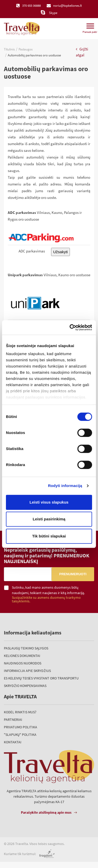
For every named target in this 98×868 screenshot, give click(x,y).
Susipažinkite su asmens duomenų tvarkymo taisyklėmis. (46, 600)
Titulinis (9, 49)
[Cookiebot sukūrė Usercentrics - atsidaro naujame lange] (70, 327)
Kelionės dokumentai (22, 656)
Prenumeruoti (73, 574)
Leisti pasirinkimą (49, 519)
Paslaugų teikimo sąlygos (26, 648)
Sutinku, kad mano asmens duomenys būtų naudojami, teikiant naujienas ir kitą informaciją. (53, 594)
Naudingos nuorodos (23, 663)
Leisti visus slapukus (49, 502)
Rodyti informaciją (65, 486)
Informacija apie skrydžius (27, 671)
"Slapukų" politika (20, 735)
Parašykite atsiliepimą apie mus (46, 812)
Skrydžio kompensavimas (25, 686)
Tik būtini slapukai (49, 536)
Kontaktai (13, 742)
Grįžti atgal (82, 52)
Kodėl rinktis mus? (20, 712)
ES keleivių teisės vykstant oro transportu (41, 678)
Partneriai (13, 720)
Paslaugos (26, 49)
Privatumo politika (21, 727)
